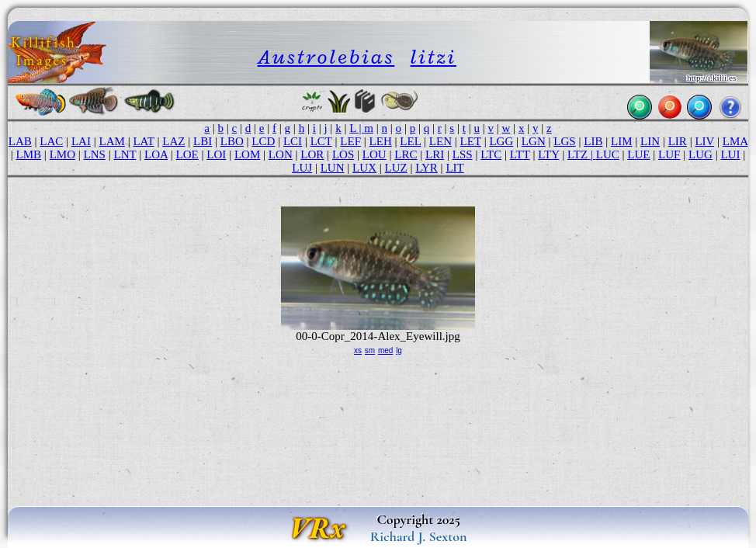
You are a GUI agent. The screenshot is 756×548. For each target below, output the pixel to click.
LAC (51, 141)
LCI (293, 141)
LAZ (173, 141)
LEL (410, 141)
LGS (564, 141)
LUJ (302, 168)
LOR (312, 154)
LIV (704, 141)
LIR (678, 141)
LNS (95, 154)
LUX (364, 168)
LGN (534, 141)
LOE (187, 154)
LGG (501, 141)
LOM (247, 154)
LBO (232, 141)
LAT (143, 141)
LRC (406, 154)
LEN (440, 141)
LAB (20, 141)
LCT (321, 141)
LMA (735, 141)
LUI (730, 154)
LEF (350, 141)
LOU (375, 154)
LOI (216, 154)
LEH (381, 141)
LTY (548, 154)
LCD (263, 141)
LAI (81, 141)
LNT (125, 154)
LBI (203, 141)
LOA (156, 154)
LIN (650, 141)
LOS (343, 154)
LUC (608, 154)
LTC (491, 154)
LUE (638, 154)
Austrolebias (326, 57)
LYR (427, 168)
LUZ (396, 168)
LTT (520, 154)
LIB (593, 141)
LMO (62, 154)
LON (281, 154)
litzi (433, 57)
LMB (29, 154)
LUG (701, 154)
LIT (454, 168)
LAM (111, 141)
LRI (435, 154)
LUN (333, 168)
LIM (622, 141)
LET (471, 141)
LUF (669, 154)
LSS (463, 154)
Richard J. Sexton (419, 536)
